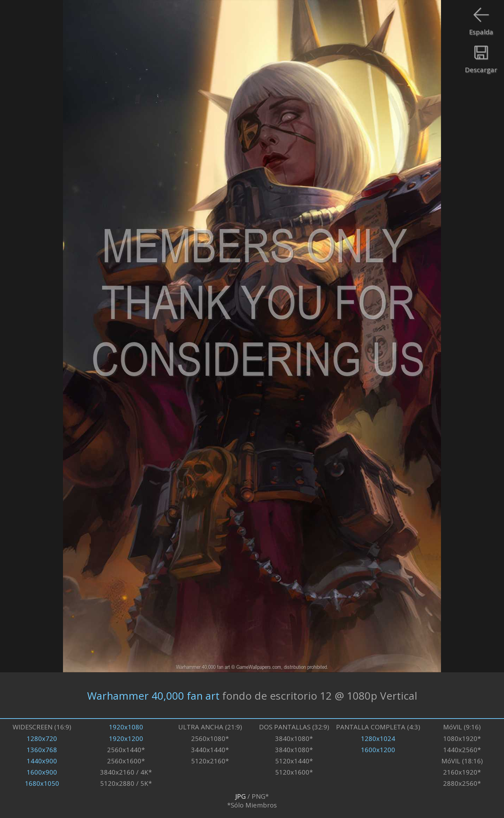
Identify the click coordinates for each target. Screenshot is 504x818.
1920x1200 (126, 738)
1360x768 (42, 750)
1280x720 (42, 738)
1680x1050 (42, 783)
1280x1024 (378, 738)
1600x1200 (378, 750)
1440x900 (42, 761)
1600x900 (42, 772)
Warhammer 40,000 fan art (153, 695)
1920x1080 (126, 727)
